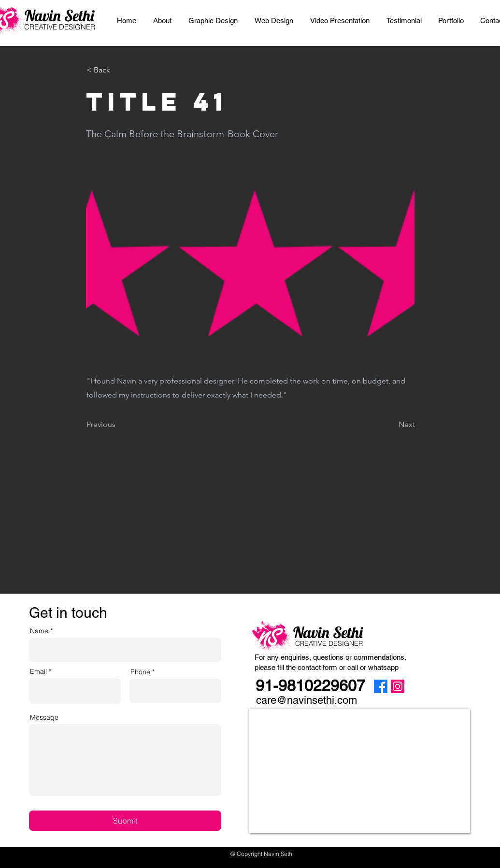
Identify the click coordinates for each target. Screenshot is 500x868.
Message (44, 717)
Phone (140, 672)
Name (39, 631)
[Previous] (118, 425)
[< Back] (118, 70)
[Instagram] (398, 686)
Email (38, 671)
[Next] (391, 425)
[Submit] (125, 821)
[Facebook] (381, 686)
